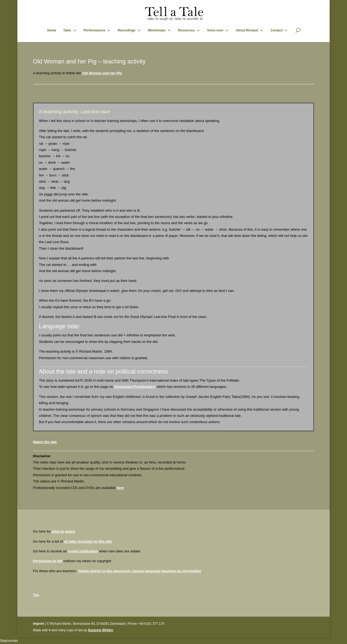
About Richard (247, 30)
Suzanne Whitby (100, 630)
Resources (186, 30)
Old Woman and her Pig (102, 73)
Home (52, 30)
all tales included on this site (88, 541)
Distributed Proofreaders (135, 387)
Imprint (39, 624)
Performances (94, 30)
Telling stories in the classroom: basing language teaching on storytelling (139, 571)
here (120, 488)
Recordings (127, 30)
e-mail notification (83, 551)
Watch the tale (45, 442)
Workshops (157, 30)
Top (36, 595)
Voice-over (215, 30)
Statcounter (9, 641)
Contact (277, 30)
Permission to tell (48, 561)
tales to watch (63, 531)
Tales (67, 30)
